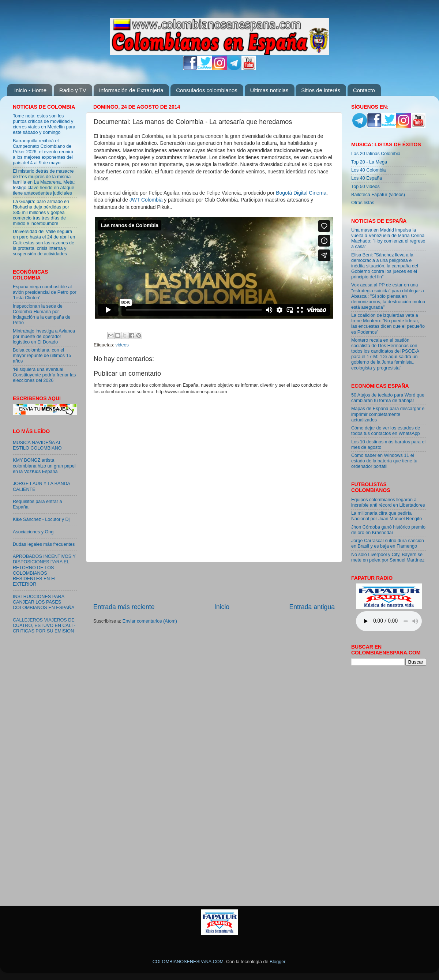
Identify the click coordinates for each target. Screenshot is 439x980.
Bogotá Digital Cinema (301, 193)
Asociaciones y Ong (33, 532)
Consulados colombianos (207, 90)
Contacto (364, 90)
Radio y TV (73, 90)
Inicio (222, 607)
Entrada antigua (312, 607)
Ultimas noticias (269, 90)
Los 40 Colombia (369, 170)
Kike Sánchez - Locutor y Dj (41, 519)
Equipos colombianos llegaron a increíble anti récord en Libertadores (388, 502)
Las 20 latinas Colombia (376, 154)
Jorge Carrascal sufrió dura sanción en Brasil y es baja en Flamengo (388, 543)
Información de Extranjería (131, 90)
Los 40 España (367, 178)
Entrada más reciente (124, 607)
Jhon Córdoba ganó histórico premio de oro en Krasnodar (388, 530)
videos (122, 345)
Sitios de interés (321, 90)
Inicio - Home (30, 90)
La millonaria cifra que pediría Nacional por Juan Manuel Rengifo (387, 516)
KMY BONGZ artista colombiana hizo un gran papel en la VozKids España (44, 466)
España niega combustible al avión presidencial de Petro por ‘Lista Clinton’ (45, 292)
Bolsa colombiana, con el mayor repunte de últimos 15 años (42, 356)
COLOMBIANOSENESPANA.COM (188, 962)
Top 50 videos (365, 187)
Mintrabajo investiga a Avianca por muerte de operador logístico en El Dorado (44, 337)
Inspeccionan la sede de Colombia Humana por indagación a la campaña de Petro (42, 314)
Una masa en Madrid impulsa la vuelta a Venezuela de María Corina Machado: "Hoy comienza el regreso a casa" (388, 238)
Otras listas (363, 203)
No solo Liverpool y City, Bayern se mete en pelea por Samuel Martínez (388, 557)
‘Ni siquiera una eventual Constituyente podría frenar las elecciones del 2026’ (44, 375)
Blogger (277, 962)
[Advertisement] (214, 582)
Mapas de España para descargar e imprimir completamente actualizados (388, 414)
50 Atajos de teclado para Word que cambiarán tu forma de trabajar (388, 398)
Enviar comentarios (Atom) (150, 621)
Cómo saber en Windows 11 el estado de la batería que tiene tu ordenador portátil (384, 461)
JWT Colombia (146, 200)
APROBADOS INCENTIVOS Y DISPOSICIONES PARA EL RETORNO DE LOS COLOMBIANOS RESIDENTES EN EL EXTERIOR (44, 570)
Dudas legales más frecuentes (44, 544)
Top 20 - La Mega (369, 162)
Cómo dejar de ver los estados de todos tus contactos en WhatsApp (386, 431)
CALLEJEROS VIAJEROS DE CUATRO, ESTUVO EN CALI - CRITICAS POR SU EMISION (44, 626)
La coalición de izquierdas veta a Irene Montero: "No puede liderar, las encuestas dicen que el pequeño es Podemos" (388, 324)
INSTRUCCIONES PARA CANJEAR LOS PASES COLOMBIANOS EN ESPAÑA (44, 602)
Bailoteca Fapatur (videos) (378, 195)
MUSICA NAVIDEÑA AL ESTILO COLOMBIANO (37, 445)
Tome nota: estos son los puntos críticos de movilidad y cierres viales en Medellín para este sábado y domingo (44, 124)
